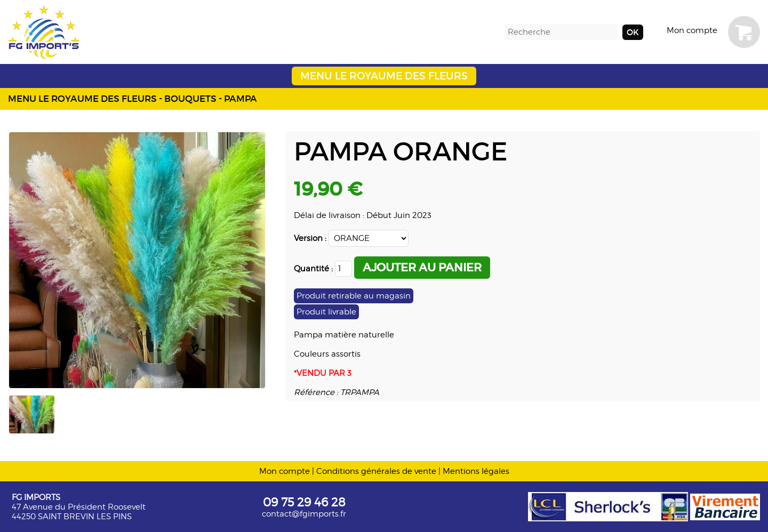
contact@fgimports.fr (304, 514)
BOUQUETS (190, 99)
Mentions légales (476, 471)
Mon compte (692, 30)
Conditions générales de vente (376, 471)
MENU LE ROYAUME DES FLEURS (384, 76)
